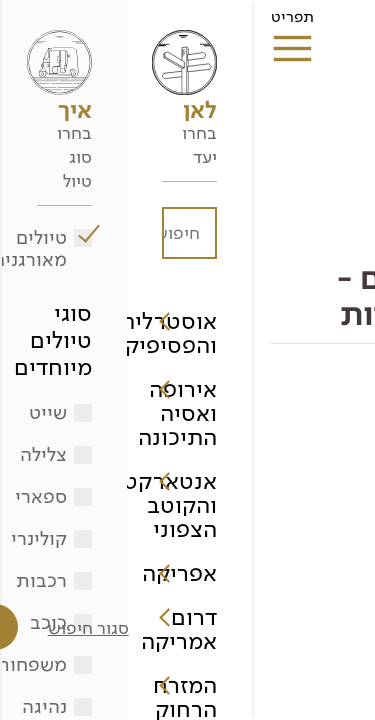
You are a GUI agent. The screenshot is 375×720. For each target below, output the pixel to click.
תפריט (40, 23)
